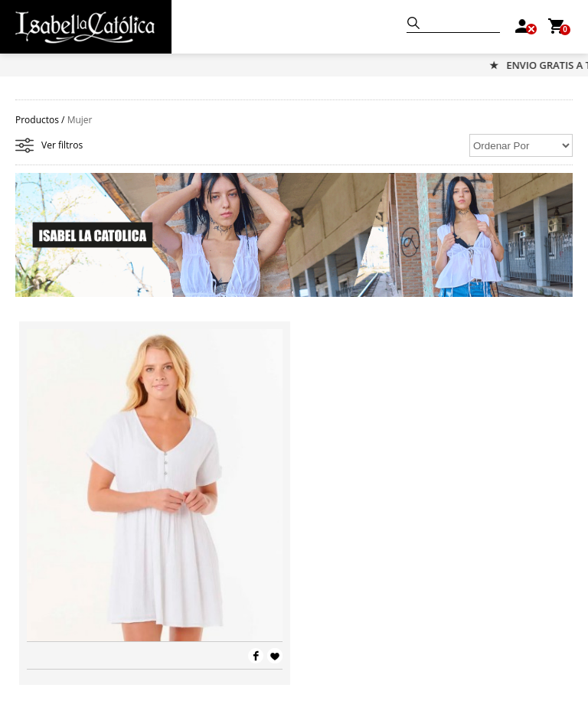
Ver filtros (62, 145)
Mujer (80, 120)
